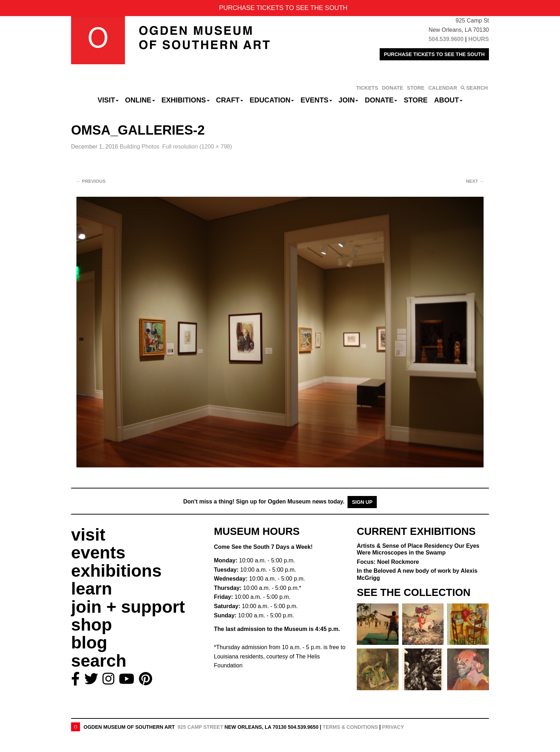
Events (316, 100)
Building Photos (139, 147)
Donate (381, 100)
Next (475, 181)
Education (272, 100)
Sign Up (362, 502)
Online (140, 100)
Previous (91, 181)
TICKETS (367, 88)
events (98, 553)
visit (88, 535)
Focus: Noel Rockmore (388, 562)
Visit (108, 100)
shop (92, 625)
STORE (416, 88)
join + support (128, 607)
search (99, 661)
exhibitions (116, 571)
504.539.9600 (446, 39)
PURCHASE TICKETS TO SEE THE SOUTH (434, 54)
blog (89, 643)
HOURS (479, 39)
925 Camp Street (200, 727)
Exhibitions (186, 100)
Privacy (393, 727)
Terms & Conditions (350, 727)
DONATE (392, 88)
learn (92, 589)
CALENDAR (443, 88)
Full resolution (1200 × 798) (197, 147)
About (448, 100)
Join (349, 100)
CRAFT (230, 100)
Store (416, 100)
